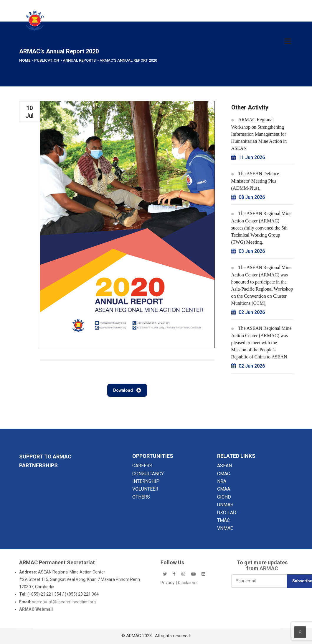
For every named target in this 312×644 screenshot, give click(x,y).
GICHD (224, 497)
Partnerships (38, 465)
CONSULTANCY (148, 474)
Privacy (168, 583)
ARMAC (269, 568)
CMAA (224, 489)
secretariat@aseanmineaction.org (64, 602)
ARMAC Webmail (36, 609)
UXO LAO (227, 513)
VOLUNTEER (145, 489)
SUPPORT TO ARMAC (45, 457)
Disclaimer (188, 583)
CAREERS (142, 466)
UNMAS (225, 505)
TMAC (223, 520)
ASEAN (224, 466)
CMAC (224, 474)
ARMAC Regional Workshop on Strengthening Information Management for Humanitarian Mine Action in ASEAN (259, 134)
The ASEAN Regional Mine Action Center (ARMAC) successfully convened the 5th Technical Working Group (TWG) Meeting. (261, 228)
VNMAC (225, 528)
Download (127, 390)
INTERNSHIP (146, 481)
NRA (222, 481)
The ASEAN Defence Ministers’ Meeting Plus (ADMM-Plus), (255, 181)
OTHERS (141, 497)
